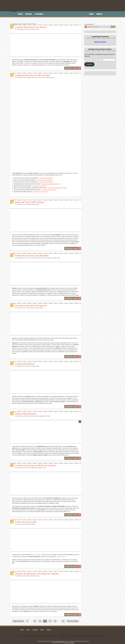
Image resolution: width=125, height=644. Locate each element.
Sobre (91, 14)
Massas (29, 29)
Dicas (42, 628)
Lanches (45, 256)
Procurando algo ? (89, 24)
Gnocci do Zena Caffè (28, 520)
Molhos (33, 415)
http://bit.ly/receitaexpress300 (56, 187)
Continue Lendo (74, 68)
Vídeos (20, 14)
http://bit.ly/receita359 (39, 190)
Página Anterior (18, 619)
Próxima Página (73, 619)
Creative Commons (60, 639)
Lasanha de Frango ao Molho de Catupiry (40, 464)
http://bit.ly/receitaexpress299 (49, 183)
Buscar (113, 27)
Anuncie (99, 14)
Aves (33, 78)
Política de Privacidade (69, 641)
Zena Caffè (61, 555)
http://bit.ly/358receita (48, 188)
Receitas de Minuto (100, 42)
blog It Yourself (36, 553)
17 (50, 619)
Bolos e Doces (38, 78)
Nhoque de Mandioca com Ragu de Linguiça (42, 571)
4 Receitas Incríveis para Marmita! (36, 254)
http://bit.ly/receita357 (38, 185)
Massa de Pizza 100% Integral (33, 200)
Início (11, 24)
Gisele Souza (20, 29)
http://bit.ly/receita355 (45, 178)
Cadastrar (89, 64)
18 (55, 619)
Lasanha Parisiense (27, 362)
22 (63, 619)
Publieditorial (34, 466)
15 (40, 619)
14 (35, 619)
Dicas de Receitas (38, 256)
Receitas (29, 14)
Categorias (39, 14)
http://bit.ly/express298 (44, 180)
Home (22, 628)
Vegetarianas (43, 415)
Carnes (44, 78)
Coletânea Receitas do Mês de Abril (37, 75)
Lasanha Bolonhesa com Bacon (34, 27)
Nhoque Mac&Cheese (28, 412)
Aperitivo (29, 78)
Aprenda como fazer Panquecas (34, 304)
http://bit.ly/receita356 (45, 182)
